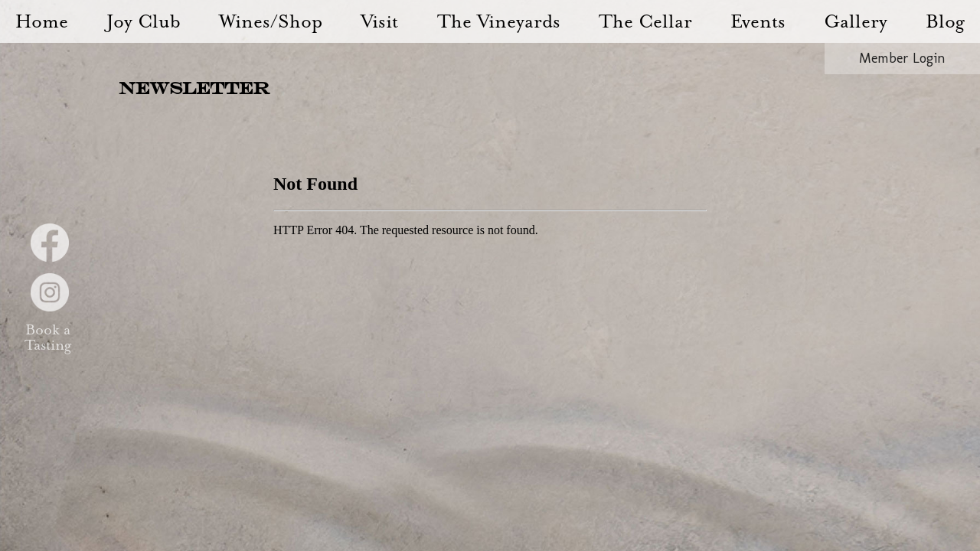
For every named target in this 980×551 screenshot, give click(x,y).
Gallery (856, 21)
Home (42, 21)
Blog (945, 21)
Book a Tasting (47, 338)
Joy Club (144, 21)
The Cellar (645, 21)
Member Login (902, 58)
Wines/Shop (271, 21)
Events (758, 21)
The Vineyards (499, 21)
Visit (379, 21)
